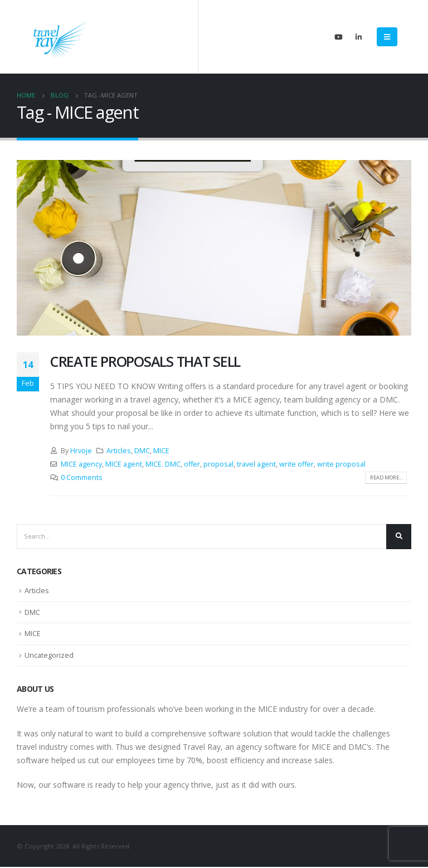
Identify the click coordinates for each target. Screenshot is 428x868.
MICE (161, 451)
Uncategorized (49, 656)
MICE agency (81, 464)
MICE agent (124, 464)
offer (192, 464)
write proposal (341, 464)
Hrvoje (81, 451)
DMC (142, 451)
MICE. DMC (163, 464)
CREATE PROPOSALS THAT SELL (145, 361)
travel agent (256, 464)
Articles (119, 451)
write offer (296, 464)
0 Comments (82, 477)
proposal (218, 464)
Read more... (382, 478)
